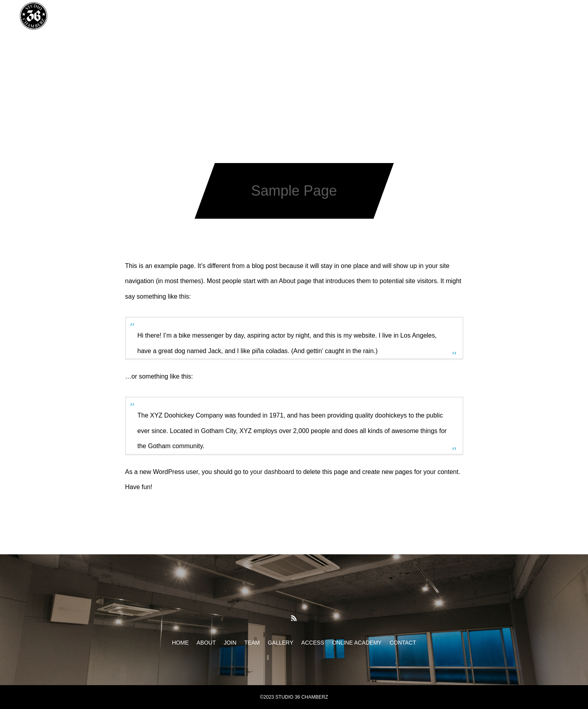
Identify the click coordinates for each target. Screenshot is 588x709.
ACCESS (325, 16)
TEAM (248, 16)
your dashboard (272, 472)
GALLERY (284, 16)
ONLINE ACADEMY (376, 16)
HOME (152, 16)
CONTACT (431, 16)
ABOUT (186, 16)
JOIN (218, 16)
